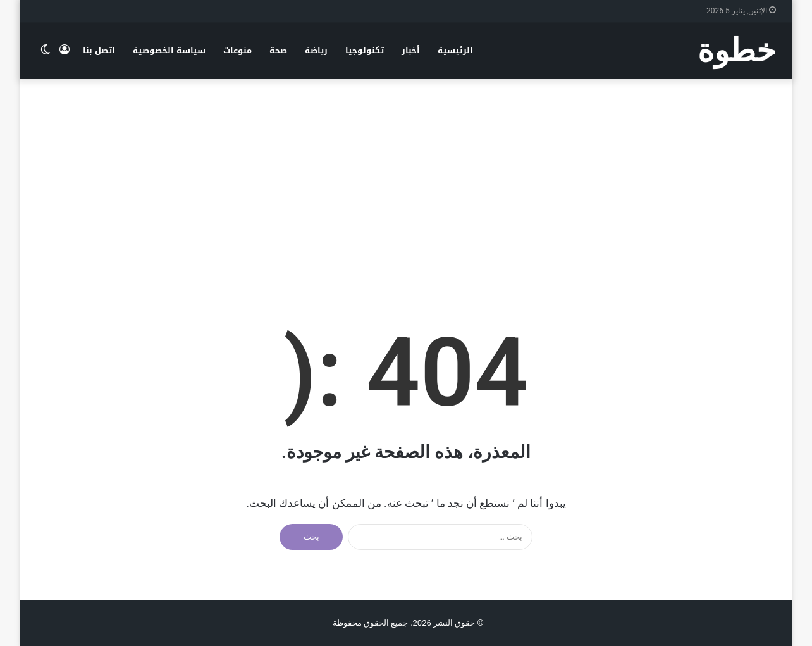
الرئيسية (455, 50)
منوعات (237, 50)
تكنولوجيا (365, 50)
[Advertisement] (406, 180)
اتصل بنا (99, 50)
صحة (278, 50)
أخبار (411, 50)
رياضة (316, 50)
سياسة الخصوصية (169, 50)
